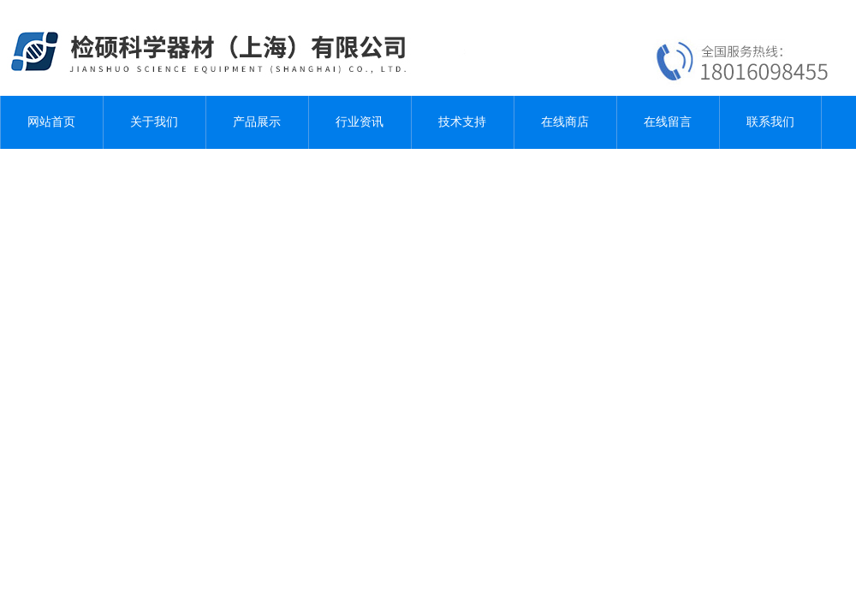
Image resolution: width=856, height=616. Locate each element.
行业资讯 (360, 122)
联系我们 (770, 122)
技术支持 (462, 122)
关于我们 (154, 122)
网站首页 (51, 122)
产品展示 (257, 122)
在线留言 (668, 122)
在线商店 (565, 122)
